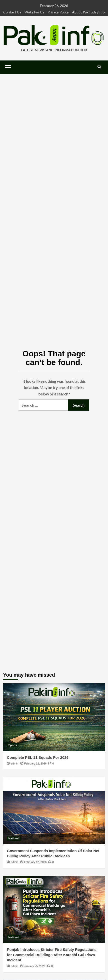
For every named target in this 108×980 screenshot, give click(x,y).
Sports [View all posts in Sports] (13, 745)
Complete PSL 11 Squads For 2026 (38, 757)
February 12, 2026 (35, 763)
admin (15, 763)
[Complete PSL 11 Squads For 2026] (54, 717)
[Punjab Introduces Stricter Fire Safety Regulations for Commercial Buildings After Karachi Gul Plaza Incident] (54, 909)
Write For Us (34, 12)
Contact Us (12, 12)
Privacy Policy (58, 12)
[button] (8, 67)
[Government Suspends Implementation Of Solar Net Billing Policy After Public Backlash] (54, 811)
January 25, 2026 (35, 966)
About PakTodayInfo (88, 12)
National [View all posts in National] (14, 838)
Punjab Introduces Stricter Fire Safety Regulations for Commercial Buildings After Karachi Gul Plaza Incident (52, 955)
